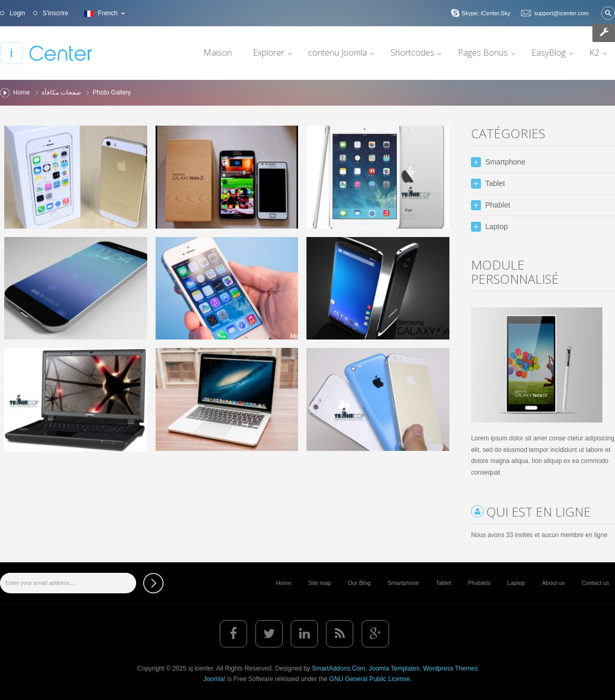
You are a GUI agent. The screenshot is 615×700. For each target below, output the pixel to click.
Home (22, 92)
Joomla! (214, 679)
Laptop (516, 583)
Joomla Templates (394, 668)
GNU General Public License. (370, 679)
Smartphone (403, 583)
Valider (608, 13)
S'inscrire (55, 13)
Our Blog (359, 583)
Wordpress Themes (450, 668)
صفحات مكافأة (61, 92)
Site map (319, 583)
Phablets (479, 583)
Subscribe (153, 583)
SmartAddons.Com (338, 668)
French (103, 13)
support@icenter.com (561, 13)
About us (553, 583)
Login (17, 13)
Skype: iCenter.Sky (486, 13)
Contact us (595, 583)
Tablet (443, 583)
